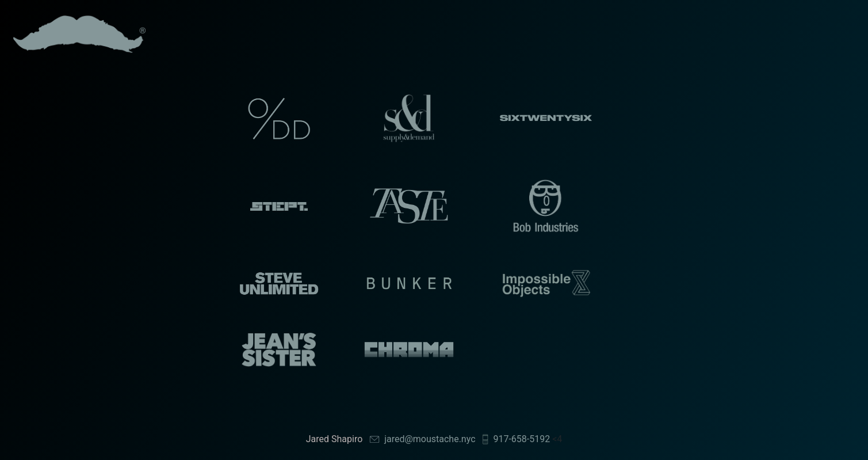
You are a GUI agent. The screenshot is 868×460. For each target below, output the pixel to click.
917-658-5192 (521, 439)
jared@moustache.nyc (430, 439)
